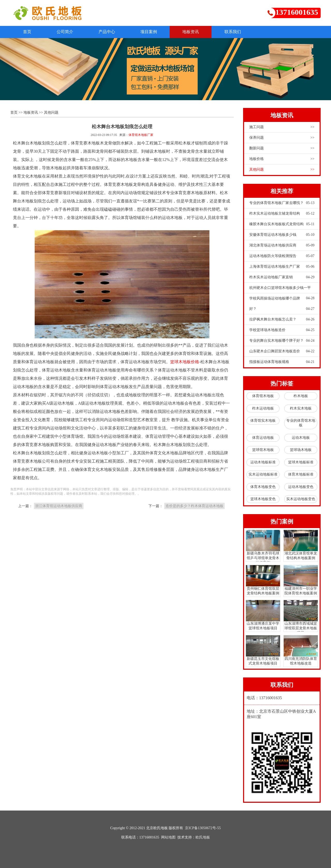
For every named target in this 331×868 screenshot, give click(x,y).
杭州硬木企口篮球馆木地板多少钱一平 (282, 289)
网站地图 (168, 837)
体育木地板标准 (301, 475)
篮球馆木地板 (263, 450)
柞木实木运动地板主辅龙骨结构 (282, 214)
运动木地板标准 (263, 462)
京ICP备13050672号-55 (203, 828)
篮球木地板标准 (301, 462)
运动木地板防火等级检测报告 (282, 256)
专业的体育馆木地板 (301, 423)
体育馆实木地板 (263, 421)
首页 (27, 32)
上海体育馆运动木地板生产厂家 (282, 267)
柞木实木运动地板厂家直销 (282, 277)
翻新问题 (282, 148)
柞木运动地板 (263, 408)
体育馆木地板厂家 (141, 135)
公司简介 (66, 32)
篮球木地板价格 (185, 362)
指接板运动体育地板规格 (282, 362)
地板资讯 (193, 32)
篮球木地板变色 (263, 499)
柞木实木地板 (301, 408)
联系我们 (235, 32)
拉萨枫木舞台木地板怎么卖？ (282, 319)
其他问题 (51, 112)
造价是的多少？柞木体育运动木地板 (194, 506)
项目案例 (151, 32)
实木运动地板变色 (301, 499)
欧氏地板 (203, 837)
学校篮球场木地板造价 (282, 330)
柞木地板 (301, 396)
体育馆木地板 (263, 396)
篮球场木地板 (301, 450)
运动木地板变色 (301, 487)
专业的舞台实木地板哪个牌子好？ (282, 341)
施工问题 (282, 127)
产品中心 (108, 32)
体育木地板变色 (263, 487)
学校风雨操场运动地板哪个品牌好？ (282, 305)
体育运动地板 (263, 438)
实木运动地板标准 (263, 475)
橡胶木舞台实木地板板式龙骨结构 (282, 224)
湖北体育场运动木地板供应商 (282, 245)
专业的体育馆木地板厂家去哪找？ (282, 203)
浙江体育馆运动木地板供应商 (59, 506)
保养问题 (282, 138)
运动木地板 (301, 438)
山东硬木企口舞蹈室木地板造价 (282, 351)
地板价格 (282, 159)
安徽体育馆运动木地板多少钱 (282, 235)
